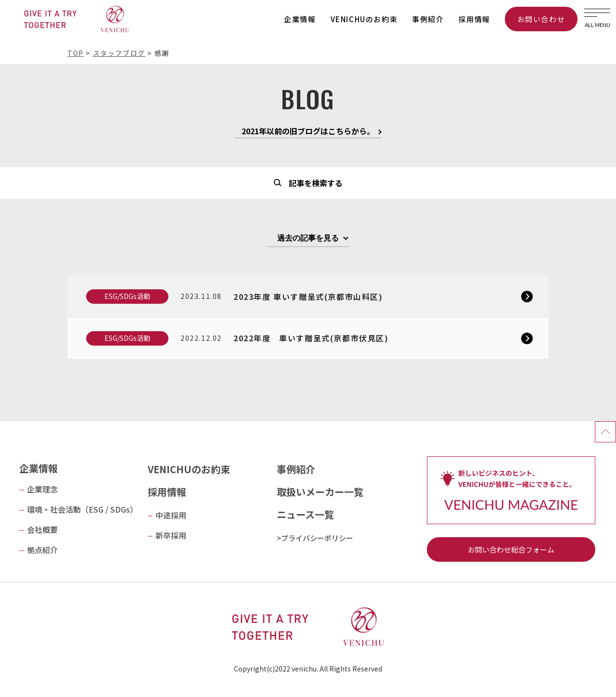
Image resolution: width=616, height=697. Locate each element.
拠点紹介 (42, 550)
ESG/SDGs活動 (127, 296)
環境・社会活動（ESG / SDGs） (82, 509)
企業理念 (42, 489)
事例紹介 (428, 19)
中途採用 (171, 515)
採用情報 (475, 19)
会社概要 (42, 529)
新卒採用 (171, 535)
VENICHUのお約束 (364, 19)
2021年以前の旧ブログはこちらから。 (308, 132)
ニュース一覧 (305, 514)
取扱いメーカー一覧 (320, 492)
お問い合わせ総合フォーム (511, 549)
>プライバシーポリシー (315, 538)
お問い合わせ (541, 19)
